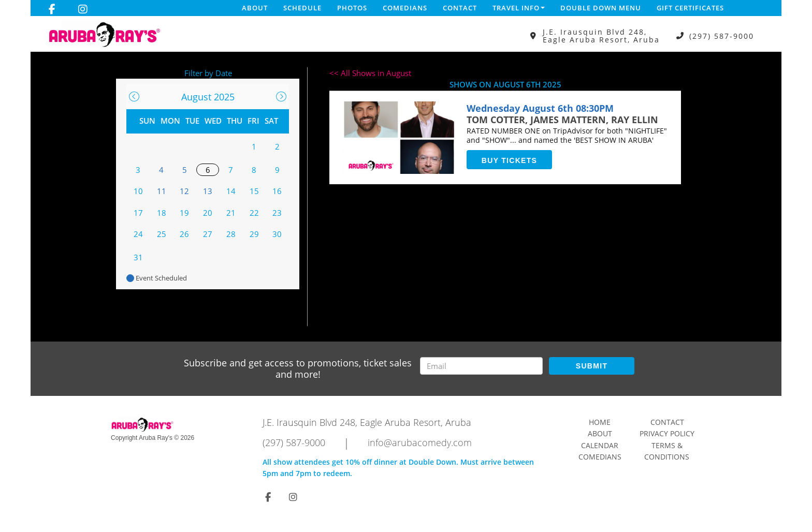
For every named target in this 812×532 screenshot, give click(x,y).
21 (231, 213)
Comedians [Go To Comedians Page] (600, 457)
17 (138, 213)
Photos (352, 8)
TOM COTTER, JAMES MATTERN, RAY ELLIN (562, 120)
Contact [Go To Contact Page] (667, 422)
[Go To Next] (281, 97)
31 (138, 257)
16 (277, 191)
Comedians (405, 8)
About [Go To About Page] (600, 433)
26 (184, 234)
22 (254, 213)
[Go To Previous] (134, 97)
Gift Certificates (690, 8)
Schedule (302, 8)
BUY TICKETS (509, 160)
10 (138, 191)
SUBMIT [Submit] (592, 366)
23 (277, 213)
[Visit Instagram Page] (83, 9)
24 (138, 234)
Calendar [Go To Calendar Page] (600, 445)
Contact (460, 8)
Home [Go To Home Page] (600, 422)
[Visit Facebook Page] (52, 9)
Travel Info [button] (519, 8)
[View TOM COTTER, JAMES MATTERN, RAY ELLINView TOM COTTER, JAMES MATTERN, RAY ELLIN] (399, 138)
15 (254, 191)
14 (231, 191)
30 (277, 234)
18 (162, 213)
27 (208, 234)
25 (162, 234)
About (255, 8)
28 (231, 234)
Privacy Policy (667, 433)
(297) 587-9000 (722, 36)
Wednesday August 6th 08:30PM (540, 108)
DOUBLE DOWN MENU (601, 8)
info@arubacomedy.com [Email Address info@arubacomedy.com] (420, 442)
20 (208, 213)
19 (184, 213)
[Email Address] (481, 366)
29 (254, 234)
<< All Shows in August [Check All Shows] (370, 73)
